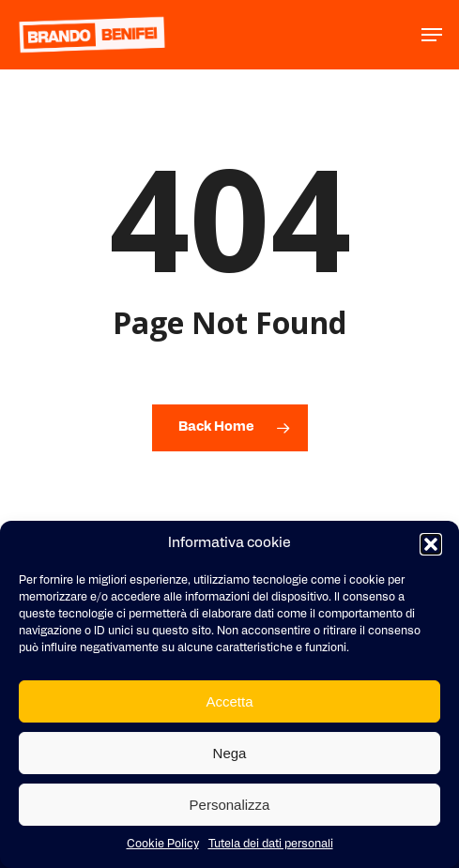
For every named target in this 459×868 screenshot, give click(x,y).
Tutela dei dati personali (271, 845)
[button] (431, 544)
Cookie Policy (163, 845)
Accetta (229, 701)
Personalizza (230, 805)
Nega (230, 753)
